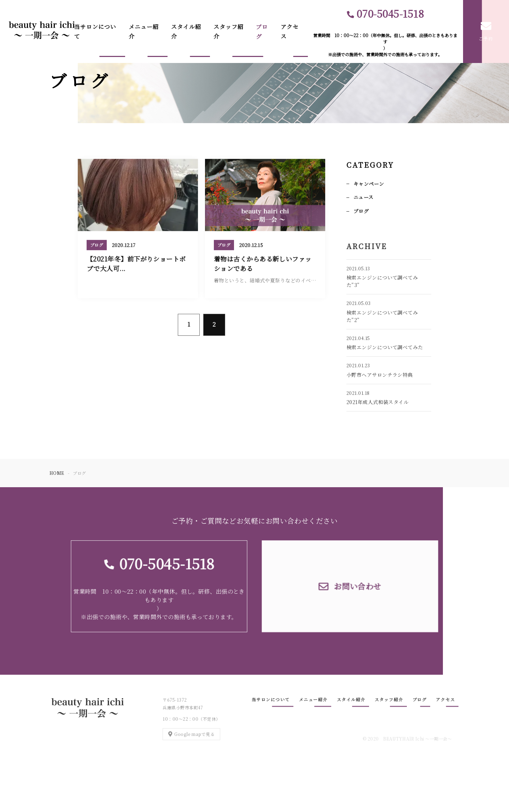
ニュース (364, 198)
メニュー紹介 (144, 31)
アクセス (290, 31)
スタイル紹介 (186, 31)
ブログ (262, 31)
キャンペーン (369, 184)
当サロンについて (95, 31)
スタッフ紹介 (229, 31)
